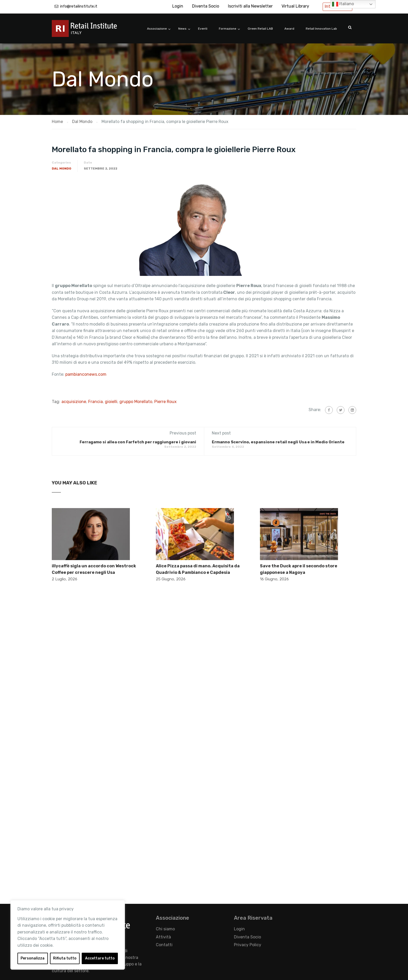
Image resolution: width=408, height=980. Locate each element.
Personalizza (33, 958)
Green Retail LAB (260, 29)
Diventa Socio (206, 6)
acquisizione (74, 402)
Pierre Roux (165, 402)
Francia (95, 402)
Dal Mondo (62, 168)
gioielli (111, 402)
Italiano (343, 4)
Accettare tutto (100, 958)
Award (289, 29)
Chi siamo (165, 929)
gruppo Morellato (136, 402)
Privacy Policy (248, 945)
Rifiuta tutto (65, 958)
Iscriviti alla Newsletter (250, 6)
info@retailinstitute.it (79, 6)
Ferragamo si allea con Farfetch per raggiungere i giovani (138, 442)
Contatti (164, 945)
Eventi (203, 29)
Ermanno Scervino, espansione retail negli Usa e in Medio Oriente (278, 442)
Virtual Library (295, 6)
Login (178, 6)
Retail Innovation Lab (321, 29)
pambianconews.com (86, 374)
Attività (163, 937)
